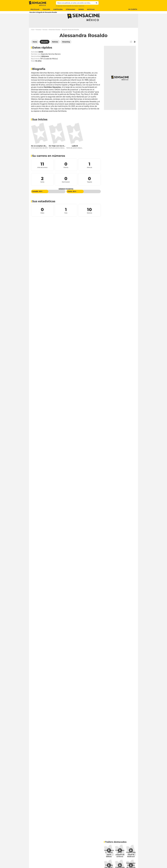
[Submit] (97, 3)
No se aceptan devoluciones (39, 154)
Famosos (38, 38)
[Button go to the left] (131, 50)
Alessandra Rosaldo (54, 38)
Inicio (33, 38)
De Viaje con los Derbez (57, 154)
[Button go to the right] (135, 50)
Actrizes (45, 38)
